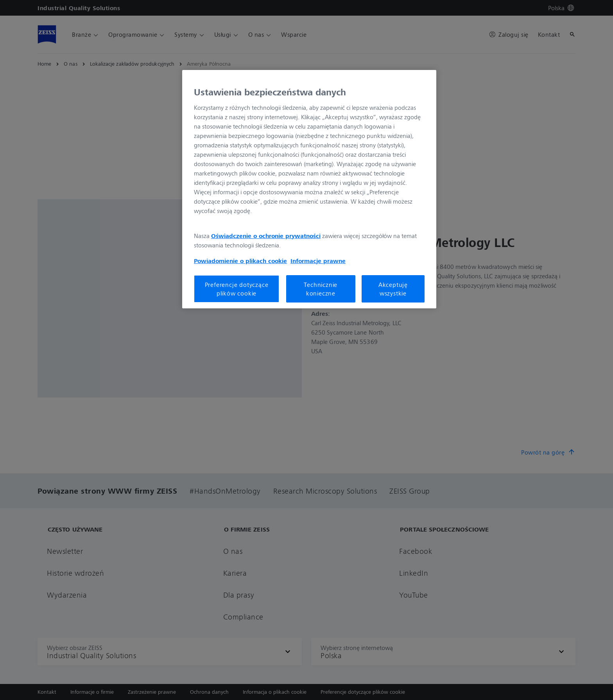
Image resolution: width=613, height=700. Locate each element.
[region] (309, 189)
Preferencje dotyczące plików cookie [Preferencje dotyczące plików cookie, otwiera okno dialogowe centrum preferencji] (237, 289)
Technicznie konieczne (321, 289)
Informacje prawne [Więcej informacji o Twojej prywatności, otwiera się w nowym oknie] (318, 261)
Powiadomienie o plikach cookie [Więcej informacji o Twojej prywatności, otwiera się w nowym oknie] (240, 261)
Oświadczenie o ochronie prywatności (266, 236)
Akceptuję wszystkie (393, 289)
